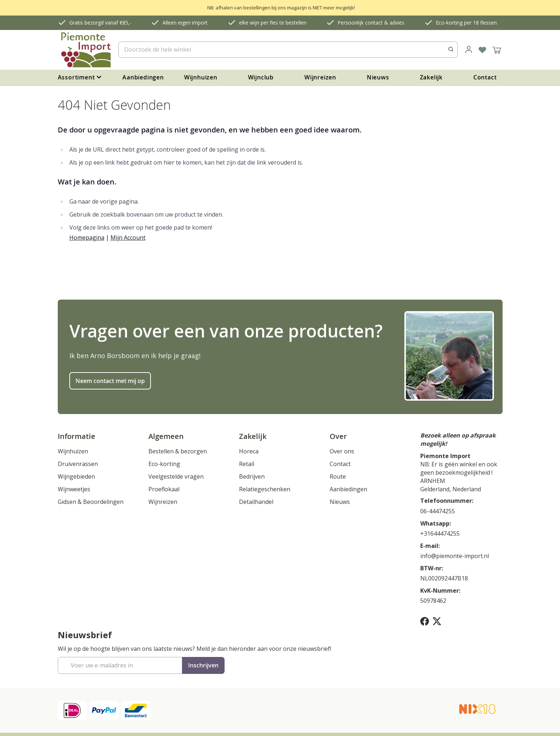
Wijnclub (261, 77)
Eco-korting (164, 464)
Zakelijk (431, 77)
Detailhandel (256, 502)
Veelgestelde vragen (176, 476)
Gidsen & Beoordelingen (91, 502)
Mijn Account (128, 238)
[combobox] (288, 50)
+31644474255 (440, 534)
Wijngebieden (76, 476)
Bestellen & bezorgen (178, 451)
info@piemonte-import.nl (455, 556)
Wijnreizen (320, 77)
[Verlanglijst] (482, 50)
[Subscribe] (203, 665)
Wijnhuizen (201, 77)
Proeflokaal (164, 489)
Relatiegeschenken (265, 489)
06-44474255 (438, 511)
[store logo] (85, 50)
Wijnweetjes (74, 489)
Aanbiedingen (143, 77)
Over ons (342, 451)
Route (338, 476)
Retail (247, 464)
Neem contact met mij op (110, 381)
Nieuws (378, 77)
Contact (485, 77)
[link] (469, 50)
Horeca (249, 451)
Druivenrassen (78, 464)
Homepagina (87, 238)
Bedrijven (252, 476)
